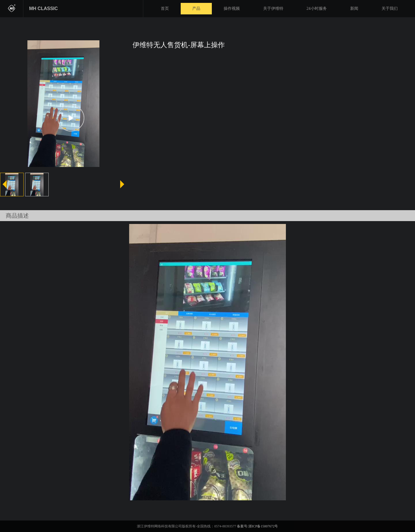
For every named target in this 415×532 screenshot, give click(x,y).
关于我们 (390, 8)
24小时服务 (317, 8)
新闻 (354, 8)
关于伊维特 (273, 8)
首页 (165, 8)
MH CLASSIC (44, 8)
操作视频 (232, 8)
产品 (196, 8)
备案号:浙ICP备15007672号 (257, 526)
